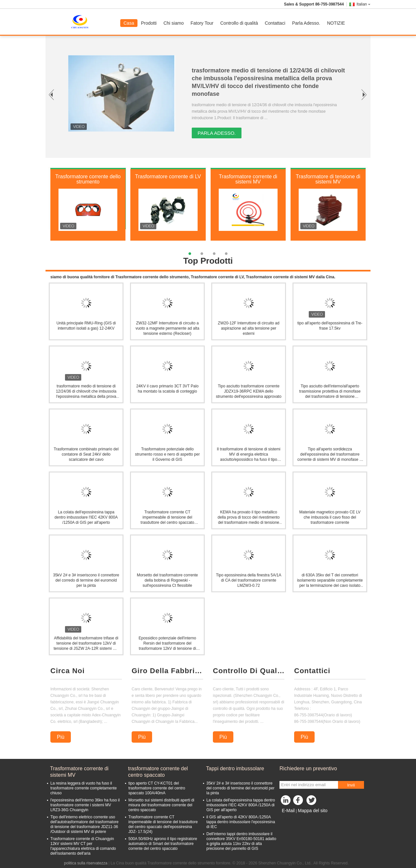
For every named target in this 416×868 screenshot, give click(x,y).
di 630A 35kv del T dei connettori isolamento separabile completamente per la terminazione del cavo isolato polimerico (330, 580)
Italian (364, 4)
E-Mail (288, 811)
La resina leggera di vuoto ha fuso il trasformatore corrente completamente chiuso (84, 788)
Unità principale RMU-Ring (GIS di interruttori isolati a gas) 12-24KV (86, 326)
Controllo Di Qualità (249, 671)
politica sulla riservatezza (86, 863)
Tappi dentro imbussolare (235, 768)
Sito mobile (291, 819)
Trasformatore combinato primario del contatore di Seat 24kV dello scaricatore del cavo (86, 454)
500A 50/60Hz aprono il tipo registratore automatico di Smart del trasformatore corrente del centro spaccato (163, 844)
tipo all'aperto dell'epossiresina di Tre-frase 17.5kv (330, 326)
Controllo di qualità (239, 23)
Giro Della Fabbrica (167, 671)
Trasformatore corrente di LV (168, 176)
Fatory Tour (202, 23)
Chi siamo (174, 23)
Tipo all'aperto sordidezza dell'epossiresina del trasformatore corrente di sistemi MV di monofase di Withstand (330, 454)
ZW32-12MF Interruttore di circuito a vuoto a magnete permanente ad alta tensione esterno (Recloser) (167, 328)
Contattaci (275, 23)
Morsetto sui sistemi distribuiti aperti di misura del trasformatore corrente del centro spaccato (161, 805)
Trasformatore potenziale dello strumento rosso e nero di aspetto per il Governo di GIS (167, 454)
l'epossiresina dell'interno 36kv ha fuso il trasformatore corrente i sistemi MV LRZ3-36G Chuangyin (85, 805)
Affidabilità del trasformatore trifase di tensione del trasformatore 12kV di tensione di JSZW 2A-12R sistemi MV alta (86, 643)
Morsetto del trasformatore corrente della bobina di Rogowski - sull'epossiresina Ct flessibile (167, 580)
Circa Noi (68, 671)
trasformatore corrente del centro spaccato (158, 772)
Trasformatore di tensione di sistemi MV (328, 179)
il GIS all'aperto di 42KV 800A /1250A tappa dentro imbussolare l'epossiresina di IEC (241, 822)
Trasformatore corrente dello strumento (88, 179)
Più (61, 737)
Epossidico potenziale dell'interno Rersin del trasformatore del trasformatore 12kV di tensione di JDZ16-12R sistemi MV (167, 643)
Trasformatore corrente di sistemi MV (248, 179)
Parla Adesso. (306, 23)
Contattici (312, 671)
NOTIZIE (336, 23)
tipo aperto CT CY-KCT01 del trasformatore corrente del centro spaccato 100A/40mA (157, 788)
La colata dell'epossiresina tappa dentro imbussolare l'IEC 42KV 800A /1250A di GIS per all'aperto (86, 517)
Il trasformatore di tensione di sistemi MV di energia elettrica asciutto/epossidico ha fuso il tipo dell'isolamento (248, 454)
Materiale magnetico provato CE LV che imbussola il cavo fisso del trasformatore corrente (330, 517)
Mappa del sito (312, 811)
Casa (129, 23)
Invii (351, 785)
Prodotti (149, 23)
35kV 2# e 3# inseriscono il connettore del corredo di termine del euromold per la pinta (86, 580)
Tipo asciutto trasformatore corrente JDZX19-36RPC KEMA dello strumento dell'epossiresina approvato (249, 391)
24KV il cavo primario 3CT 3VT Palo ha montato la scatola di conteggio (167, 389)
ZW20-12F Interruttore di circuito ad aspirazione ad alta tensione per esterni (248, 328)
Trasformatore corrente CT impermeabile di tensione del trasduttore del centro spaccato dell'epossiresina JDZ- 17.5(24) (163, 824)
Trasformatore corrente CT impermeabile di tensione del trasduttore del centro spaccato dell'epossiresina (168, 517)
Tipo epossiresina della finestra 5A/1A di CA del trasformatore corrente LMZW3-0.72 (249, 580)
